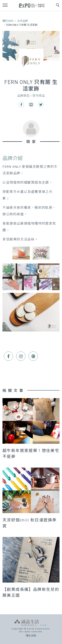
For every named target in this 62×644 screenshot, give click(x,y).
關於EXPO (8, 21)
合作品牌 (22, 21)
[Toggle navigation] (5, 5)
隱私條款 (31, 636)
